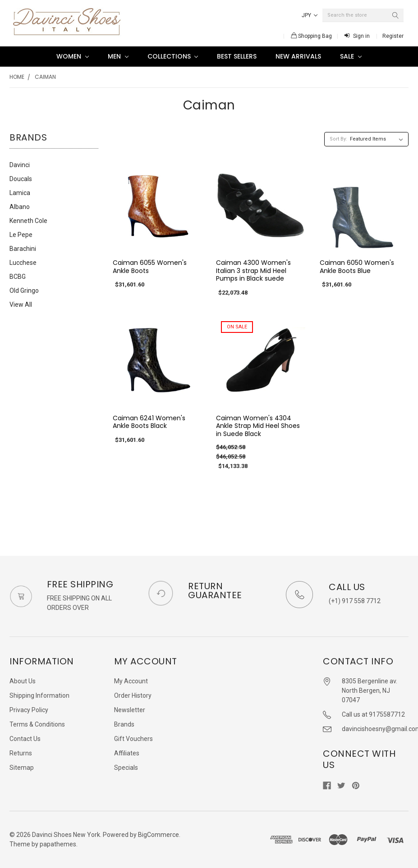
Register (393, 36)
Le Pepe (21, 235)
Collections (173, 56)
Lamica (20, 193)
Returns (21, 753)
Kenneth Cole (28, 221)
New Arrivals (298, 56)
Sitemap (22, 768)
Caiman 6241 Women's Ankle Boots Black (149, 422)
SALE (351, 56)
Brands (124, 724)
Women (73, 56)
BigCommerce (158, 835)
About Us (23, 681)
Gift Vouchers (133, 739)
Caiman (45, 77)
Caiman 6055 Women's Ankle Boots (150, 267)
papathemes (58, 844)
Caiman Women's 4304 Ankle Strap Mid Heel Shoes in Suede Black (258, 426)
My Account (131, 681)
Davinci (20, 165)
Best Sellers (237, 56)
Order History (133, 695)
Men (118, 56)
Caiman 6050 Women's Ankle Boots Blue (357, 267)
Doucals (21, 179)
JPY (310, 15)
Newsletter (130, 710)
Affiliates (127, 753)
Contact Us (25, 739)
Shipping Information (39, 695)
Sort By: (338, 139)
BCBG (18, 277)
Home (17, 77)
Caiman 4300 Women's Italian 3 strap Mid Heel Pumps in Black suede (253, 270)
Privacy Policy (29, 710)
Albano (20, 207)
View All (21, 304)
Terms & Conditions (37, 724)
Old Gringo (24, 291)
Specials (126, 768)
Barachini (23, 249)
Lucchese (23, 263)
